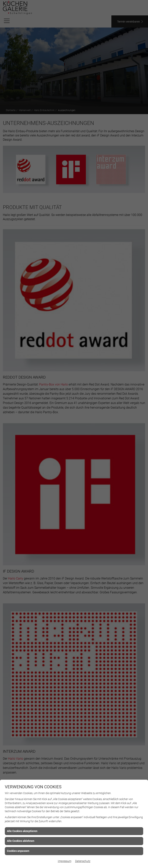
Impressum (65, 861)
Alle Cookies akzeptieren (22, 831)
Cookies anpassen (18, 851)
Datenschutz (83, 861)
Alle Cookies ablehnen (21, 841)
